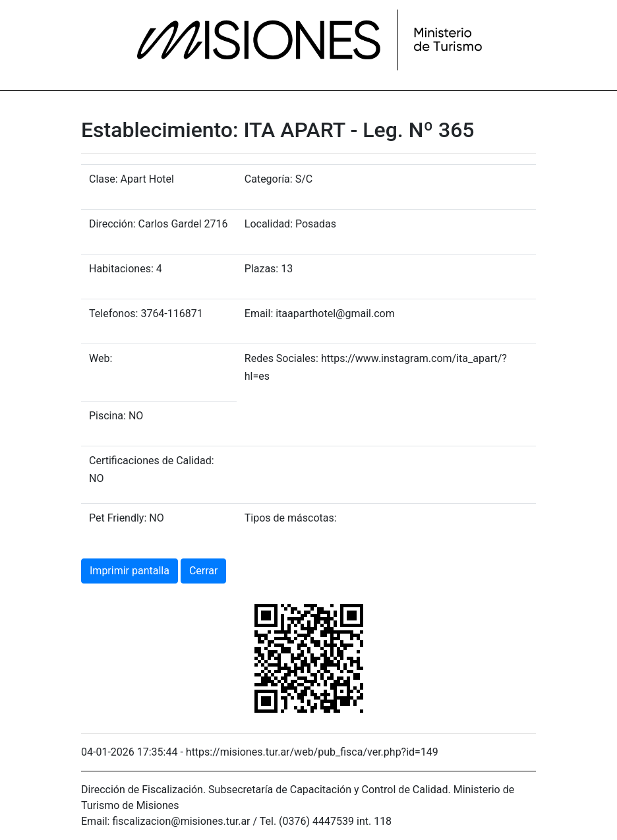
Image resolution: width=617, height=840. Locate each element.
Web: (101, 358)
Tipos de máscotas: (291, 518)
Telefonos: (113, 314)
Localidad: (269, 224)
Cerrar (204, 571)
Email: (259, 314)
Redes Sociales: (281, 358)
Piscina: (107, 416)
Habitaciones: (121, 269)
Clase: (103, 179)
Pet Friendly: (118, 518)
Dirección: (112, 224)
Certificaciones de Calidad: (152, 461)
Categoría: (269, 179)
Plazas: (261, 269)
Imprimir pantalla (130, 571)
